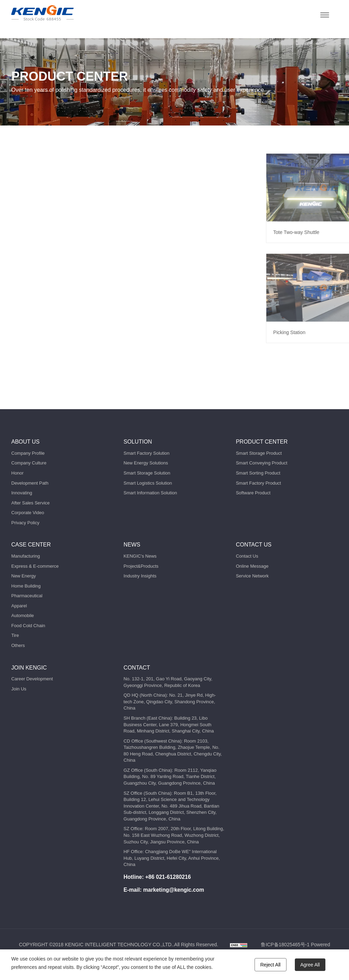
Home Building (26, 586)
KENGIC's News (140, 556)
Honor (18, 473)
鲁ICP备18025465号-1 (285, 945)
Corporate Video (28, 513)
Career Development (32, 679)
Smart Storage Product (259, 453)
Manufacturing (26, 556)
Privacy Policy (26, 523)
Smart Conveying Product (261, 463)
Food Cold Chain (28, 626)
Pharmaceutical (27, 596)
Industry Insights (140, 576)
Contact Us (247, 556)
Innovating (22, 493)
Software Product (253, 493)
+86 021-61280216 (168, 877)
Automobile (23, 615)
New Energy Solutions (146, 463)
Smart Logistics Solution (148, 483)
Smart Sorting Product (258, 473)
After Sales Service (31, 503)
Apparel (19, 606)
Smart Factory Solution (147, 453)
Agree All (310, 965)
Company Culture (29, 463)
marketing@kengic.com (174, 890)
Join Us (19, 689)
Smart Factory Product (258, 483)
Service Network (252, 576)
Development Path (30, 483)
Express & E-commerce (35, 566)
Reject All (271, 965)
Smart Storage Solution (147, 473)
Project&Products (141, 566)
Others (18, 645)
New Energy (24, 576)
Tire (15, 635)
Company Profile (28, 453)
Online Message (252, 566)
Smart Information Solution (150, 493)
